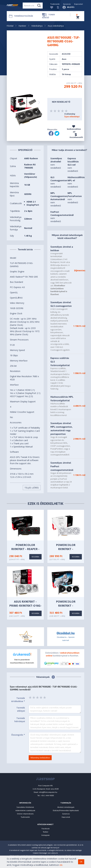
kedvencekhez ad (74, 129)
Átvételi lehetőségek (66, 807)
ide (61, 865)
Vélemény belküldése (40, 758)
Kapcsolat (79, 4)
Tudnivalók (55, 4)
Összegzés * (18, 735)
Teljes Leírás (32, 488)
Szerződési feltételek (25, 807)
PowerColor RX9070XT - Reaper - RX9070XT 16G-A (25, 549)
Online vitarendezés (25, 814)
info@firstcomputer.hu (48, 792)
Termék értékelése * (18, 700)
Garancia (67, 4)
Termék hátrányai (20, 720)
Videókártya (37, 26)
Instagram (46, 835)
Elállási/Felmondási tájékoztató (66, 810)
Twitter (46, 832)
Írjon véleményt (72, 117)
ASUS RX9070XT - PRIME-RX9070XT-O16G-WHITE (25, 606)
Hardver (22, 26)
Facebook (46, 829)
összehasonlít (76, 136)
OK (81, 862)
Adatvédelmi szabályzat (25, 810)
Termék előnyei (21, 709)
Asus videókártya (56, 26)
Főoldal (10, 26)
